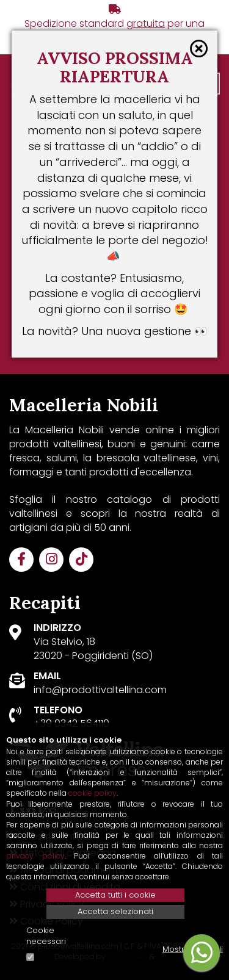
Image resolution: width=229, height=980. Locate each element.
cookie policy (93, 793)
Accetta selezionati (115, 911)
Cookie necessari (46, 936)
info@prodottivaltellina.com (100, 690)
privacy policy (35, 856)
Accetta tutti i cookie (115, 895)
